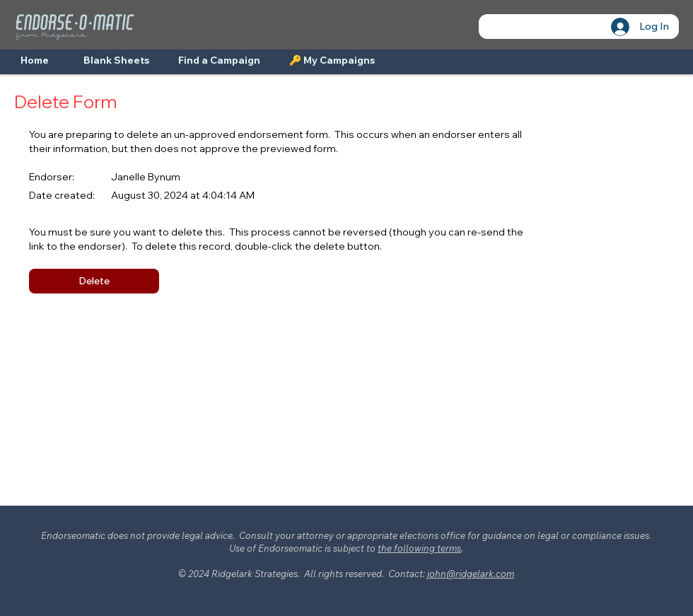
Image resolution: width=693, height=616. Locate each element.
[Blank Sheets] (116, 61)
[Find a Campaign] (219, 61)
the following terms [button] (419, 548)
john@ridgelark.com (471, 574)
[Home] (35, 61)
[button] (94, 281)
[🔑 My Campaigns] (332, 61)
